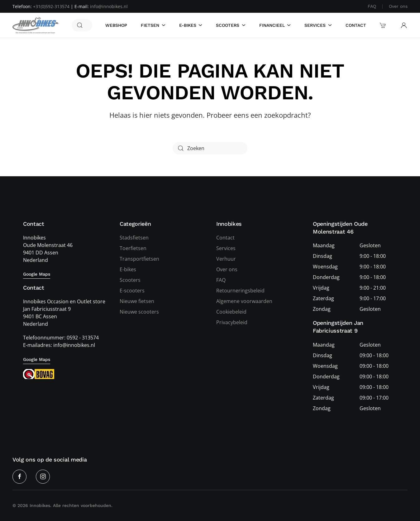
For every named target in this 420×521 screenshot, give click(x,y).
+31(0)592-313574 (51, 6)
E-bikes (128, 269)
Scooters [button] (231, 25)
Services (226, 248)
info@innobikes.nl (109, 6)
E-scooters (132, 291)
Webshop (116, 25)
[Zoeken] (82, 25)
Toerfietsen (133, 248)
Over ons (398, 6)
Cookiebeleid (231, 312)
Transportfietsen (139, 259)
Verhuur (226, 259)
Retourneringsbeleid (240, 291)
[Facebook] (19, 477)
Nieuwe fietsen (137, 301)
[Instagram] (43, 477)
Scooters (130, 280)
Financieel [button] (275, 25)
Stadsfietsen (134, 238)
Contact (356, 25)
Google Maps (37, 274)
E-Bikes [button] (191, 25)
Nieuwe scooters (139, 312)
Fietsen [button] (153, 25)
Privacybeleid (232, 322)
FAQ (372, 6)
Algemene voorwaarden (244, 301)
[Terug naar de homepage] (36, 25)
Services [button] (318, 25)
